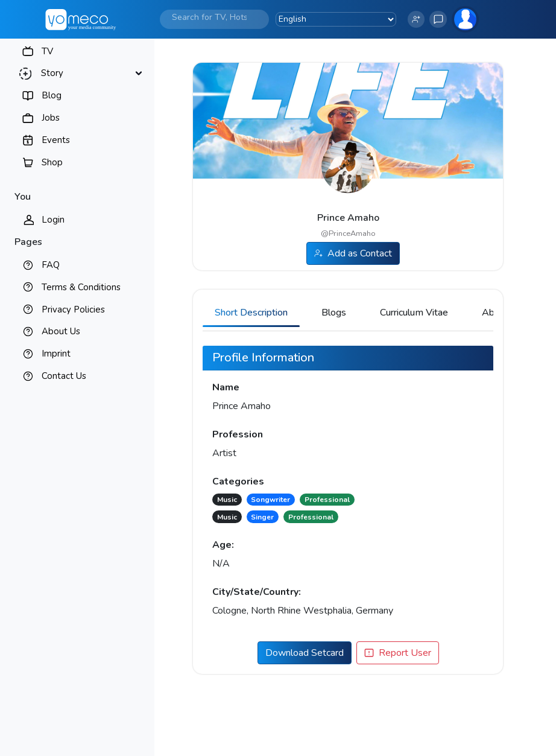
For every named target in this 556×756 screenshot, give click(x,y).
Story (52, 73)
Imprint (56, 354)
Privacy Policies (73, 310)
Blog (52, 95)
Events (56, 140)
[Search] (209, 17)
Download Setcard (305, 653)
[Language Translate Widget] (336, 19)
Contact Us (64, 376)
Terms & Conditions (81, 287)
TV (47, 51)
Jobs (51, 118)
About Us (61, 331)
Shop (52, 162)
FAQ (51, 265)
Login (53, 220)
